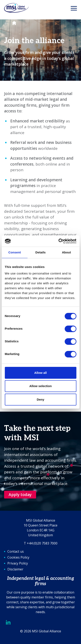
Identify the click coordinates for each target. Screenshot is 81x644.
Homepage (14, 23)
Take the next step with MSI (37, 433)
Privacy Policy (18, 563)
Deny (40, 399)
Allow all (40, 373)
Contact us (16, 551)
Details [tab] (41, 252)
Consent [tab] (15, 252)
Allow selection (40, 386)
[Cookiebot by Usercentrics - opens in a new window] (58, 241)
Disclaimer (15, 569)
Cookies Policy (18, 557)
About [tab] (66, 252)
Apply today (20, 495)
